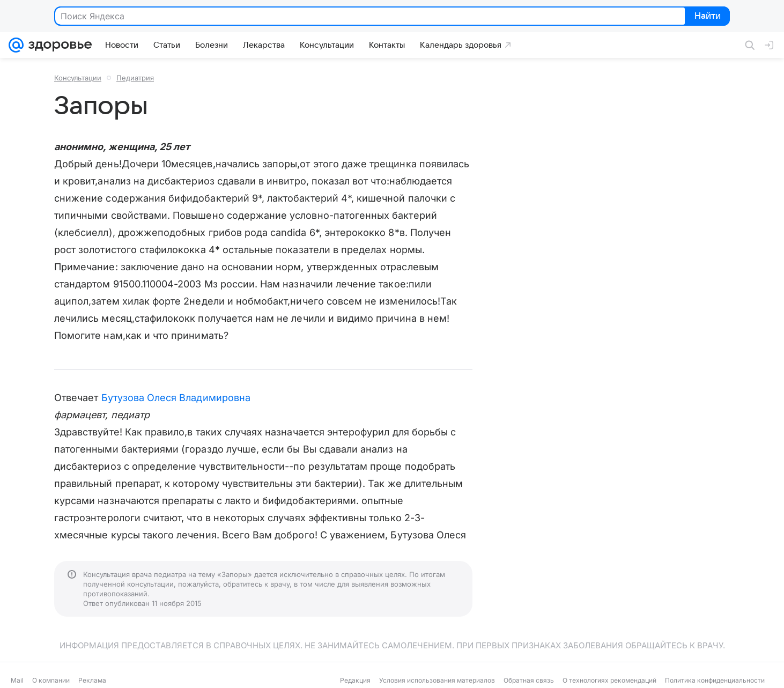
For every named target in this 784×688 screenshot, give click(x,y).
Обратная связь (529, 680)
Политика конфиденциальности (715, 680)
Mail (17, 680)
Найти (707, 17)
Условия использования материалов (437, 680)
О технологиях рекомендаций (609, 680)
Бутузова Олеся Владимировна (176, 398)
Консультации (78, 78)
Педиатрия (135, 78)
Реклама (92, 680)
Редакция (355, 680)
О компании (51, 680)
